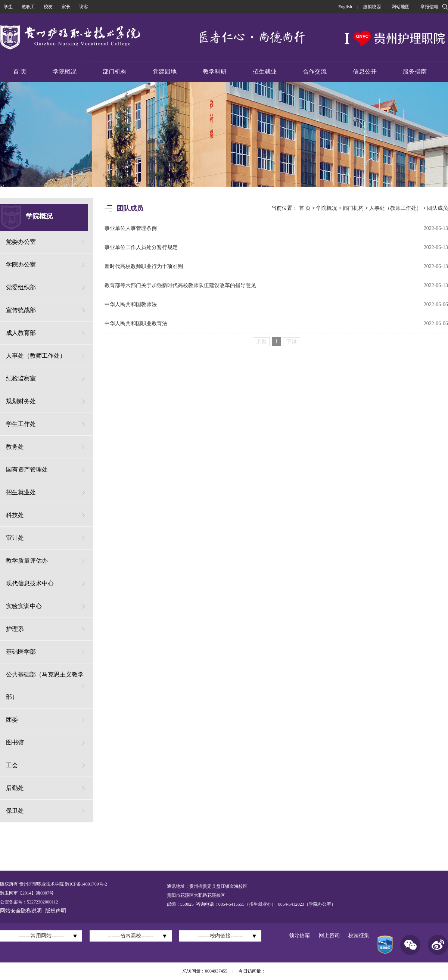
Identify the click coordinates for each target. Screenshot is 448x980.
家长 (66, 7)
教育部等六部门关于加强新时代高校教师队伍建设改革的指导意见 (180, 285)
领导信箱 (299, 935)
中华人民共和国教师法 (131, 304)
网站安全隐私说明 (21, 911)
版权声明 (56, 911)
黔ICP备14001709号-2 (85, 884)
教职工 (28, 7)
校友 (48, 7)
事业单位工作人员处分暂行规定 (141, 247)
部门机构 (115, 71)
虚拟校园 (372, 7)
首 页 (20, 71)
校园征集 (359, 935)
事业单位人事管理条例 (131, 228)
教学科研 (215, 71)
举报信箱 (429, 7)
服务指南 (415, 71)
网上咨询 (329, 935)
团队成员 (438, 208)
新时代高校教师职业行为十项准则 (144, 266)
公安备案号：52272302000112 (29, 902)
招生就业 (265, 71)
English (345, 7)
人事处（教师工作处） (395, 208)
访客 (84, 7)
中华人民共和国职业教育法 (136, 323)
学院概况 (65, 71)
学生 (8, 7)
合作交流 (315, 71)
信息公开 (365, 71)
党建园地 (165, 71)
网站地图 (401, 7)
